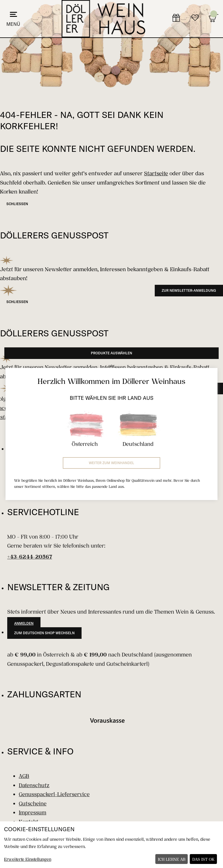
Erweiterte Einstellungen (28, 859)
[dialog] (112, 845)
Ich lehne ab (172, 859)
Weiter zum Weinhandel (112, 463)
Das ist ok (203, 859)
